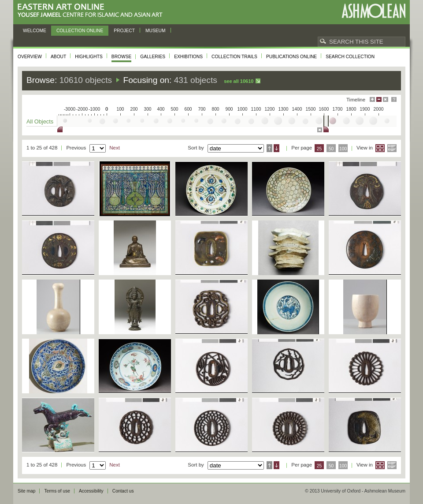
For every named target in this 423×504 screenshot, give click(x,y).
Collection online (80, 31)
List (392, 148)
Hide (386, 99)
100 (343, 149)
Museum (156, 31)
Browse (122, 57)
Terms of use (57, 491)
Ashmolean (373, 11)
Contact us (123, 491)
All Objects (40, 121)
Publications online (291, 57)
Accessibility (91, 491)
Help (394, 99)
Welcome (35, 31)
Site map (26, 491)
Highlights (89, 57)
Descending (276, 148)
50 (331, 149)
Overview (30, 57)
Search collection (350, 57)
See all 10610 (239, 81)
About (58, 57)
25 (319, 149)
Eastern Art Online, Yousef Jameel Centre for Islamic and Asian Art (92, 11)
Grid (380, 148)
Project (124, 31)
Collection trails (234, 57)
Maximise (372, 99)
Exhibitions (188, 57)
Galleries (153, 57)
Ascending (269, 148)
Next (115, 148)
